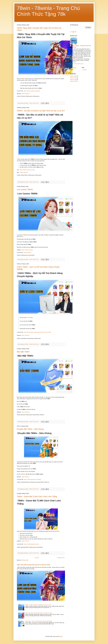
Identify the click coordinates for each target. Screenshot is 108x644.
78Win (23, 79)
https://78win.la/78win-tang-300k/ (32, 91)
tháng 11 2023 (73, 78)
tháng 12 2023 (73, 76)
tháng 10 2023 (73, 80)
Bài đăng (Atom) (25, 560)
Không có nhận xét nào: (34, 103)
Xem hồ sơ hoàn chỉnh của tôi (77, 64)
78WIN (19, 159)
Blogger (61, 636)
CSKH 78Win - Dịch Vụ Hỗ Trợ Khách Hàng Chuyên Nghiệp (38, 621)
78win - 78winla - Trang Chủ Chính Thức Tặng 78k (81, 46)
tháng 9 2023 (73, 81)
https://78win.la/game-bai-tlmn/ (32, 544)
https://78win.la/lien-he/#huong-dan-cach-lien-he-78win (37, 332)
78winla (85, 70)
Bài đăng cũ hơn (61, 558)
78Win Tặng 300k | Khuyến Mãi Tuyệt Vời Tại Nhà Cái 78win (34, 565)
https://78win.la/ (26, 94)
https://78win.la (27, 252)
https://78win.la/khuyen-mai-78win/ (33, 479)
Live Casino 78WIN (25, 189)
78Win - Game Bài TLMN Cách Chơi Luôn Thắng (37, 496)
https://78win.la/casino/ (27, 250)
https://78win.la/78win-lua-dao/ (27, 170)
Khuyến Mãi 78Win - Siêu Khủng (30, 429)
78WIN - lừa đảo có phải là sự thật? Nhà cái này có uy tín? (41, 111)
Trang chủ (37, 558)
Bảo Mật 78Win (23, 352)
